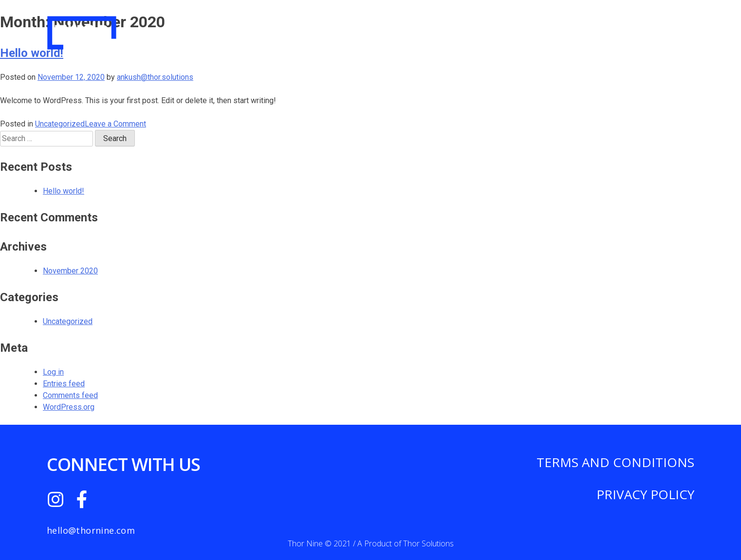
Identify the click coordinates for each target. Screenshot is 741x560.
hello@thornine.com (91, 530)
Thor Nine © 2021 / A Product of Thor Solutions (371, 543)
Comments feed (70, 395)
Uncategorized (60, 124)
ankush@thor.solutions (155, 77)
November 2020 (70, 271)
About (492, 28)
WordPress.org (69, 407)
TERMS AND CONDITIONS (615, 462)
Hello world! (64, 191)
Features (595, 28)
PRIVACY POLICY (645, 494)
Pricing (540, 28)
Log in (53, 372)
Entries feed (64, 384)
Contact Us (660, 28)
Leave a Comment (115, 124)
